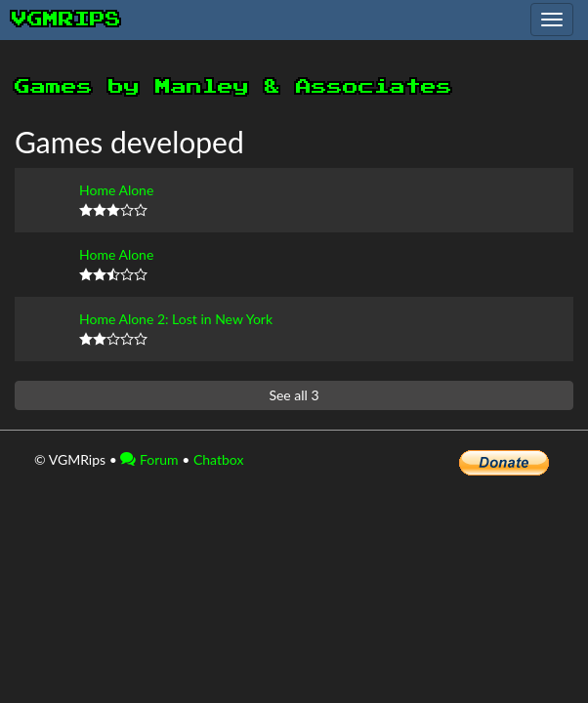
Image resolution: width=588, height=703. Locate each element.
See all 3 (294, 395)
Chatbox (219, 459)
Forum (149, 459)
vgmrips (66, 20)
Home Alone (116, 190)
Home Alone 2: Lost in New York (176, 319)
